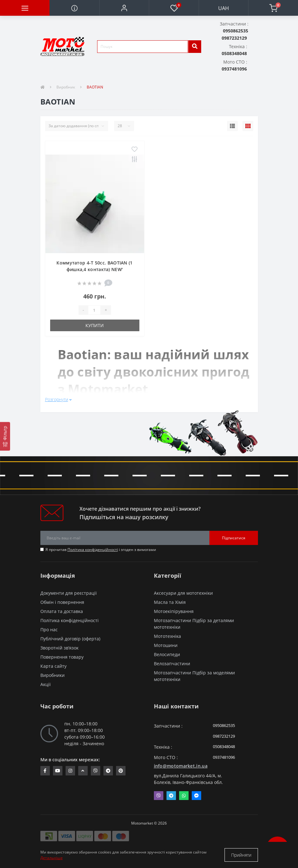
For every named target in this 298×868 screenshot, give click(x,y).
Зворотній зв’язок (59, 648)
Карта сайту (53, 666)
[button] (124, 8)
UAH (224, 8)
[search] (195, 47)
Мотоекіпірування (174, 611)
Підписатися (234, 538)
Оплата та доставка (62, 611)
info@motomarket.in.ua (181, 766)
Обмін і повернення (62, 602)
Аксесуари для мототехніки (183, 593)
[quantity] (94, 310)
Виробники (53, 675)
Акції (46, 684)
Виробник (66, 87)
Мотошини (166, 645)
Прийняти (241, 855)
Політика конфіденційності (93, 550)
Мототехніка (167, 636)
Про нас (49, 630)
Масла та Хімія (170, 602)
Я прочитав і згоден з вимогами (101, 550)
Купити (95, 325)
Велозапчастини (172, 664)
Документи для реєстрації (69, 593)
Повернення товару (62, 657)
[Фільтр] (5, 436)
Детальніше (52, 858)
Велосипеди (167, 654)
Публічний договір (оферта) (70, 639)
